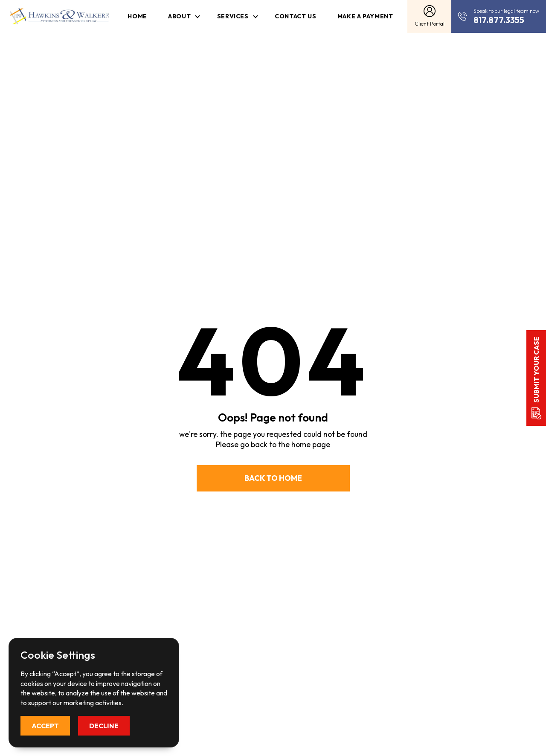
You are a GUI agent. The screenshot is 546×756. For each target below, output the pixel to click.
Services (233, 16)
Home (137, 16)
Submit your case (536, 370)
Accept (45, 726)
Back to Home (273, 478)
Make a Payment (365, 16)
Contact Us (295, 16)
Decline (104, 726)
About (179, 16)
